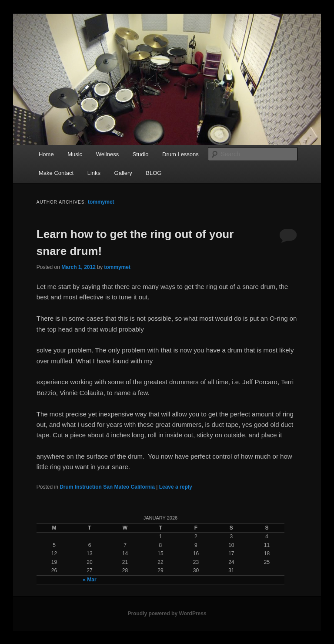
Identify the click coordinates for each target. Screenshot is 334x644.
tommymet (101, 202)
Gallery (123, 173)
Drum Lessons (180, 154)
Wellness (108, 154)
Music (75, 154)
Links (94, 173)
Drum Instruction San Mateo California (107, 487)
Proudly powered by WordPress (167, 614)
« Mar (89, 580)
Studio (141, 154)
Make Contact (56, 173)
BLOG (154, 173)
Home (46, 154)
